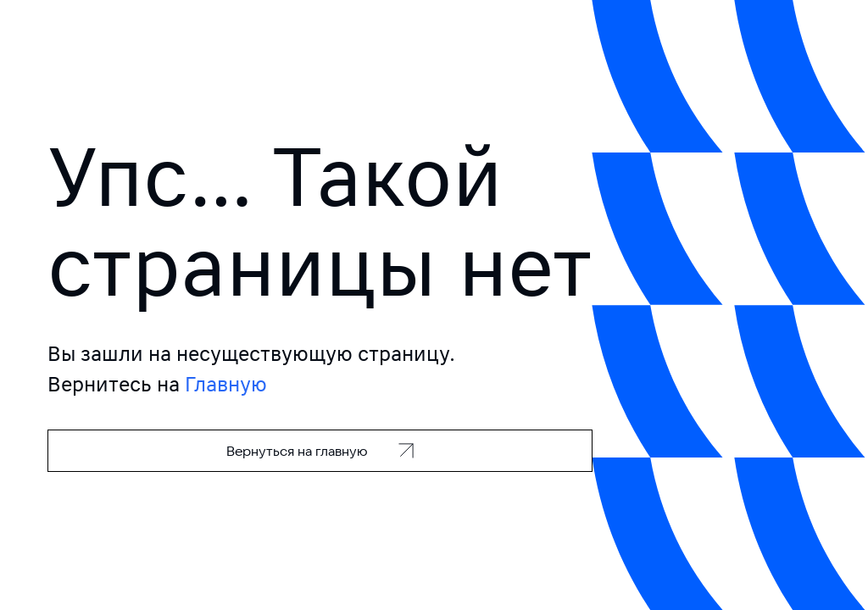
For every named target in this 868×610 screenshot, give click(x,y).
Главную (226, 384)
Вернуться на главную (297, 451)
